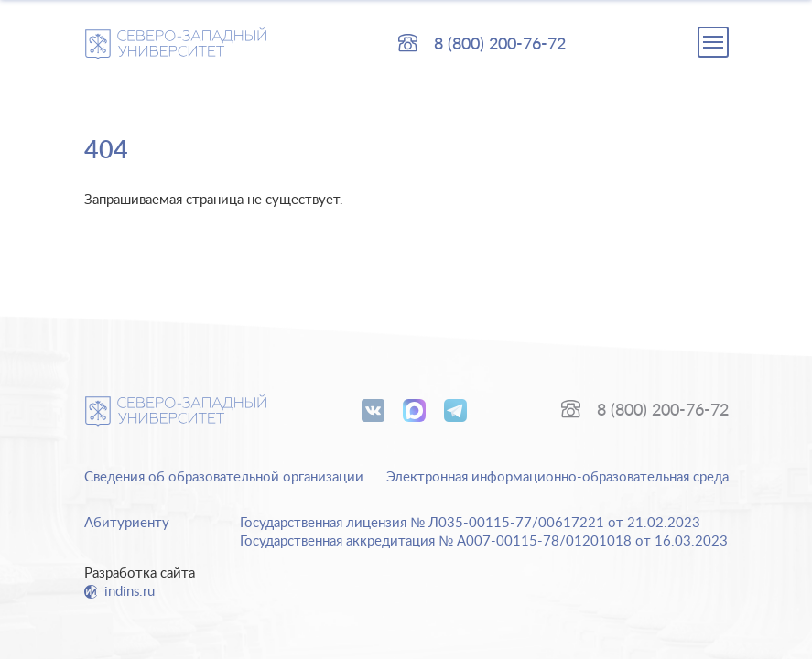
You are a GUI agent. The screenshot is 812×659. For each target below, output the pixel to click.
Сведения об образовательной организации (224, 477)
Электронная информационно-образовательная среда (558, 477)
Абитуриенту (127, 523)
